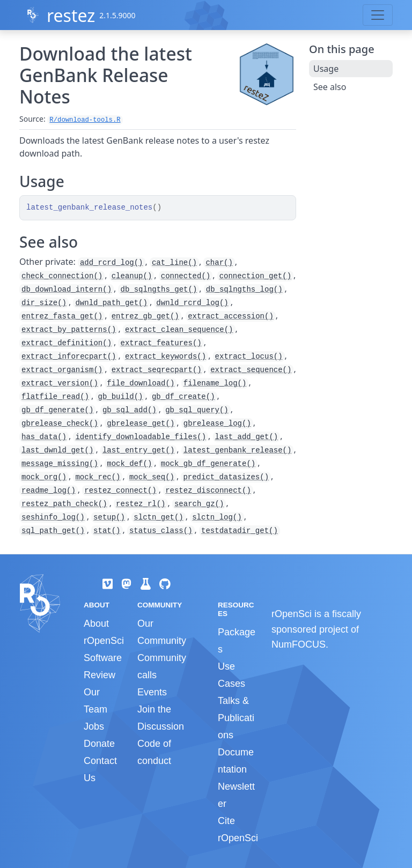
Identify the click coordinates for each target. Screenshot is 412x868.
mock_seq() (152, 477)
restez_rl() (141, 504)
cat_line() (174, 263)
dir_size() (44, 303)
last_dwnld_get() (57, 450)
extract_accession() (231, 316)
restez (71, 15)
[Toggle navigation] (378, 15)
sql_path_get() (53, 531)
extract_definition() (67, 343)
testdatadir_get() (240, 531)
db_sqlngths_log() (244, 290)
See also (330, 87)
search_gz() (199, 504)
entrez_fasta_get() (62, 316)
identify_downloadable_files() (141, 437)
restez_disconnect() (208, 491)
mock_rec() (98, 477)
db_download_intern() (67, 290)
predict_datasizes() (226, 477)
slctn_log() (217, 517)
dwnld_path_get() (111, 303)
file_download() (141, 383)
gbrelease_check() (60, 424)
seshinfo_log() (53, 517)
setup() (109, 517)
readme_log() (49, 491)
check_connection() (62, 276)
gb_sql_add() (130, 410)
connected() (186, 276)
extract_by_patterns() (69, 330)
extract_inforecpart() (69, 357)
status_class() (161, 531)
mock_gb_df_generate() (208, 464)
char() (219, 263)
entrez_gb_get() (145, 316)
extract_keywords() (165, 357)
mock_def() (129, 464)
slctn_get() (158, 517)
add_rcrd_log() (112, 263)
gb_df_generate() (57, 410)
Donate (99, 744)
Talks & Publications (236, 718)
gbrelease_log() (217, 424)
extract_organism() (62, 370)
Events (152, 692)
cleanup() (132, 276)
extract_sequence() (251, 370)
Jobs (94, 726)
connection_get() (255, 276)
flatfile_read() (55, 397)
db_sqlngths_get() (159, 290)
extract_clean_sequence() (179, 330)
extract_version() (60, 383)
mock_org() (44, 477)
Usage (326, 69)
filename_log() (215, 383)
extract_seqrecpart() (157, 370)
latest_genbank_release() (238, 450)
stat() (107, 531)
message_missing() (60, 464)
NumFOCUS (299, 644)
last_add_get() (247, 437)
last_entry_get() (138, 450)
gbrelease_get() (141, 424)
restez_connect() (120, 491)
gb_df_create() (183, 397)
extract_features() (161, 343)
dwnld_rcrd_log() (192, 303)
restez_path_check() (64, 504)
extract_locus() (249, 357)
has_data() (44, 437)
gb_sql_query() (197, 410)
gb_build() (120, 397)
